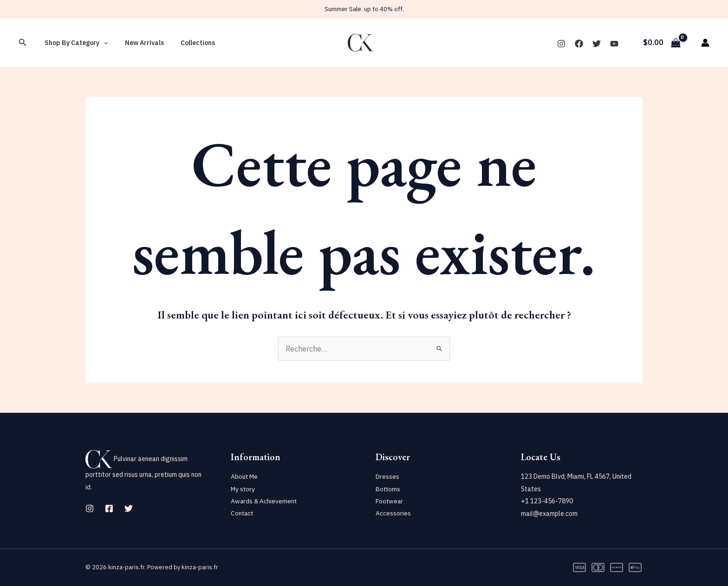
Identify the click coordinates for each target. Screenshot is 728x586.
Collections (188, 43)
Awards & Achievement (264, 501)
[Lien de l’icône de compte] (705, 43)
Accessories (393, 514)
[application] (102, 43)
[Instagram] (561, 44)
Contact (243, 514)
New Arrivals (139, 43)
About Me (245, 476)
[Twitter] (597, 44)
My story (243, 489)
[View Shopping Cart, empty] (662, 43)
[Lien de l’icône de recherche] (23, 43)
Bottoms (388, 489)
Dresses (387, 476)
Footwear (390, 501)
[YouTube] (614, 44)
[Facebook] (579, 44)
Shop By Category (74, 43)
